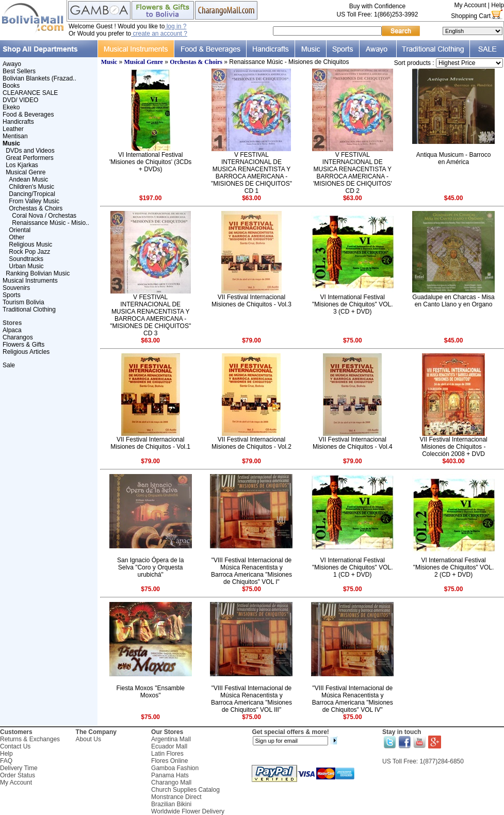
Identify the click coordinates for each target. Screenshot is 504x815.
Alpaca (12, 330)
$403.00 (453, 461)
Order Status (18, 775)
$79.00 (251, 340)
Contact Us (15, 746)
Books (11, 86)
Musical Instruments (30, 281)
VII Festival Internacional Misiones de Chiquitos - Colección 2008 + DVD (453, 447)
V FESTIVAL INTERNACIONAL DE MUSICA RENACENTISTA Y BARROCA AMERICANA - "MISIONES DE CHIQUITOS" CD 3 (150, 315)
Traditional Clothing (29, 309)
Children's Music (31, 187)
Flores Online (169, 761)
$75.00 (353, 340)
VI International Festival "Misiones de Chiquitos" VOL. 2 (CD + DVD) (454, 567)
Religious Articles (26, 352)
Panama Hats (170, 775)
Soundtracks (26, 259)
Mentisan (15, 136)
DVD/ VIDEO (20, 100)
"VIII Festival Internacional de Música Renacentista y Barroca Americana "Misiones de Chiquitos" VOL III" (251, 699)
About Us (88, 739)
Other (17, 237)
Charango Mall (171, 783)
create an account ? (159, 34)
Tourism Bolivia (23, 302)
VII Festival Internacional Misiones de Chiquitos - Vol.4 (353, 443)
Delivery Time (19, 768)
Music (109, 62)
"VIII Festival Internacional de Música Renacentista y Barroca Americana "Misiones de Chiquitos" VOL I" (251, 571)
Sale (9, 365)
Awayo (12, 64)
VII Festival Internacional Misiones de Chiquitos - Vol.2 (251, 443)
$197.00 (150, 198)
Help (498, 5)
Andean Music (28, 180)
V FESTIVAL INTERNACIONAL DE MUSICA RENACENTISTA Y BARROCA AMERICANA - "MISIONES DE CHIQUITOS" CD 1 (251, 173)
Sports (12, 295)
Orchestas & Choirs (36, 208)
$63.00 (251, 198)
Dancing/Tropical (32, 194)
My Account (470, 5)
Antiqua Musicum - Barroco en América (454, 158)
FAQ (6, 761)
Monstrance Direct (176, 797)
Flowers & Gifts (23, 345)
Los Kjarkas (22, 165)
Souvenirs (16, 288)
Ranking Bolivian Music (38, 273)
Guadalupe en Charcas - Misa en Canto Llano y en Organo (453, 301)
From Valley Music (34, 201)
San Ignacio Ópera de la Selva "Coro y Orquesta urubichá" (150, 567)
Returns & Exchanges (30, 739)
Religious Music (30, 244)
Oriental (20, 230)
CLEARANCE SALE (30, 93)
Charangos (18, 337)
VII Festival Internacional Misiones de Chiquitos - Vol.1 (150, 443)
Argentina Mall (171, 739)
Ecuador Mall (169, 746)
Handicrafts (18, 122)
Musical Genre (26, 172)
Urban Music (26, 266)
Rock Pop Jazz (29, 252)
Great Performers (30, 158)
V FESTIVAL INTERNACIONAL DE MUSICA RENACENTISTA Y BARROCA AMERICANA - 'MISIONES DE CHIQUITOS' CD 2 (353, 173)
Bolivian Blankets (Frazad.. (39, 78)
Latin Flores (167, 754)
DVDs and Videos (30, 151)
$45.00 (454, 198)
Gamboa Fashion (175, 768)
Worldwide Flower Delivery (188, 811)
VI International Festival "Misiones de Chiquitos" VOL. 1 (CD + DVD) (353, 567)
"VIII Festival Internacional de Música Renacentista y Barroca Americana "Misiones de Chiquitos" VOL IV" (353, 699)
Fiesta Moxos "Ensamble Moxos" (151, 692)
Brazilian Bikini (171, 804)
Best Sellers (19, 71)
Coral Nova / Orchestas (44, 216)
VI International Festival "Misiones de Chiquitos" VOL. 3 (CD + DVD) (353, 304)
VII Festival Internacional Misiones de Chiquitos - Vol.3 (251, 301)
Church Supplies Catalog (185, 790)
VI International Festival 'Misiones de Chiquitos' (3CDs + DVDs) (150, 162)
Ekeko (11, 107)
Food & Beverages (28, 115)
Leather (13, 129)
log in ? (175, 26)
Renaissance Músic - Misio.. (50, 223)
